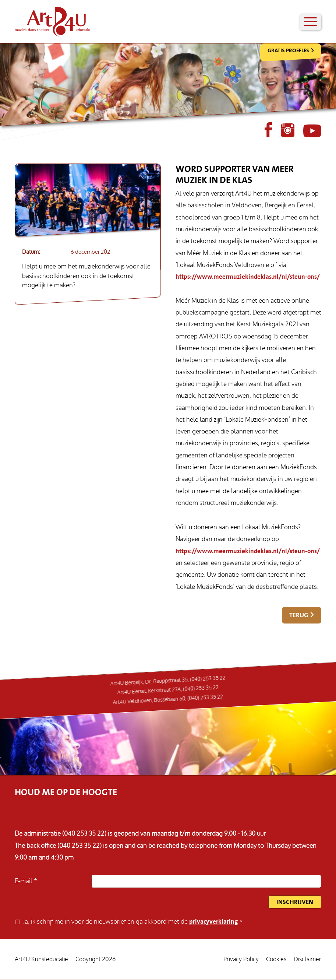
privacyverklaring (213, 922)
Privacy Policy (241, 959)
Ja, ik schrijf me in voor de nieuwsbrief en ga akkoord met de (131, 922)
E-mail (24, 881)
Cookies (276, 959)
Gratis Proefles (288, 50)
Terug (299, 615)
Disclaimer (307, 959)
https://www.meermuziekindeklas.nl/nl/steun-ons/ (248, 277)
